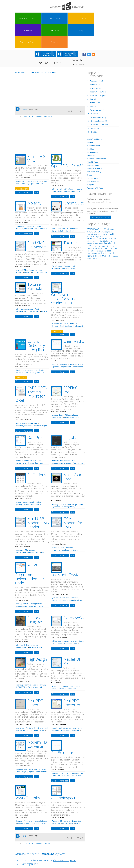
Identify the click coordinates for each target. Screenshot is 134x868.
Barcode (94, 76)
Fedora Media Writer (98, 69)
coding (19, 580)
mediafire (105, 211)
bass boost (99, 220)
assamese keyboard (101, 230)
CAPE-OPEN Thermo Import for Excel (31, 371)
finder (112, 206)
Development (93, 129)
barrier (26, 481)
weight (41, 583)
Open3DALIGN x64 (67, 142)
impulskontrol (22, 624)
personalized (66, 481)
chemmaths (63, 341)
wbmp (19, 158)
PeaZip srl (56, 750)
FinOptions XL (37, 454)
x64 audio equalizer (99, 227)
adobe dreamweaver (95, 225)
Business (91, 119)
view (54, 800)
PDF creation (75, 663)
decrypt (45, 746)
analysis (74, 618)
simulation (63, 577)
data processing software (30, 441)
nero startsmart (105, 215)
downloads (38, 93)
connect (19, 249)
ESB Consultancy (71, 392)
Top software (47, 18)
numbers (65, 527)
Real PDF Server (35, 679)
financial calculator (72, 394)
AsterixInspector (65, 775)
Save (36, 169)
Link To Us (51, 849)
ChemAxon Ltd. (63, 205)
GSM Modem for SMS (73, 500)
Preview (19, 798)
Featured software (22, 18)
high (24, 748)
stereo (55, 577)
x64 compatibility (68, 484)
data (62, 524)
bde (115, 215)
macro (26, 580)
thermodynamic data (24, 402)
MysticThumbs (28, 775)
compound (31, 840)
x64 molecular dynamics (66, 169)
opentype (75, 707)
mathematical (78, 343)
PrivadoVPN (96, 105)
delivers (27, 249)
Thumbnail (29, 798)
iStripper (94, 83)
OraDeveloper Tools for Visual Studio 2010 (64, 276)
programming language (62, 440)
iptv (95, 215)
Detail (19, 169)
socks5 (90, 211)
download (74, 205)
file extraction (77, 752)
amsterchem (32, 400)
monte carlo (65, 575)
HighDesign (37, 636)
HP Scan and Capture (99, 72)
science (33, 437)
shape (75, 481)
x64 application (36, 580)
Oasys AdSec (74, 595)
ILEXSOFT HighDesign (25, 664)
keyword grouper (107, 208)
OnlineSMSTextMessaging (27, 247)
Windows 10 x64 (97, 58)
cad (70, 341)
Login (46, 39)
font (79, 484)
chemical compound (24, 837)
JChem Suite (74, 180)
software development (61, 437)
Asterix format (68, 800)
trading (38, 479)
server (55, 666)
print (81, 481)
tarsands (34, 622)
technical (28, 662)
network (20, 527)
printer (35, 707)
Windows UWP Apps (95, 164)
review (19, 479)
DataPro (35, 414)
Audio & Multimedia (95, 116)
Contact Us (82, 849)
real (60, 705)
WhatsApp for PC (97, 87)
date (50, 93)
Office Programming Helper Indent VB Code (30, 550)
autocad (39, 664)
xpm (37, 160)
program (33, 583)
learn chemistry (41, 205)
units (54, 341)
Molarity (34, 180)
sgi (28, 160)
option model (28, 479)
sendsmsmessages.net (25, 529)
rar (82, 750)
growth (55, 575)
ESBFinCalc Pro (73, 367)
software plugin (40, 402)
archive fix (108, 225)
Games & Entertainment (97, 135)
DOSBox (95, 109)
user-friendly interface (35, 349)
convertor (67, 705)
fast (19, 748)
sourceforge (57, 168)
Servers (90, 151)
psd (33, 160)
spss (109, 227)
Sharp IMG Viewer (36, 135)
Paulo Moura (78, 440)
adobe (65, 663)
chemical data (33, 440)
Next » (24, 86)
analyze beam (72, 620)
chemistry (40, 203)
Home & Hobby (93, 142)
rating (45, 93)
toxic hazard (57, 243)
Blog (86, 18)
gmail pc (106, 232)
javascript (106, 213)
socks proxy (94, 208)
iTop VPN (95, 90)
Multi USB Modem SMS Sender (38, 500)
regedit (98, 213)
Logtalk (70, 414)
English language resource (27, 347)
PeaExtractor (62, 729)
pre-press (20, 705)
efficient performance (61, 618)
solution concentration (25, 203)
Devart (55, 303)
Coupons (73, 18)
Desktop (91, 126)
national (56, 524)
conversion (57, 663)
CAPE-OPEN (21, 400)
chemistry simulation (24, 205)
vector (36, 662)
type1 (55, 705)
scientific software (76, 577)
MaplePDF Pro (72, 638)
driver (42, 707)
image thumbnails (38, 800)
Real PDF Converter (72, 679)
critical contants (23, 437)
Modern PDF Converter (38, 721)
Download (28, 169)
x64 (54, 205)
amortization (57, 394)
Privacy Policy (67, 849)
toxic (74, 243)
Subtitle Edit (95, 80)
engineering (66, 343)
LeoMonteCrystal (66, 551)
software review (27, 286)
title (32, 93)
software (65, 245)
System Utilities (93, 155)
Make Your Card (72, 454)
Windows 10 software (68, 666)
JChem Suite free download (63, 208)
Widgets (91, 161)
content (67, 798)
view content (76, 798)
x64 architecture (64, 752)
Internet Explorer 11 (99, 98)
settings (56, 481)
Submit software (99, 18)
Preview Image (23, 800)
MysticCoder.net (41, 798)
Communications (94, 122)
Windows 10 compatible (32, 158)
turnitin (110, 223)
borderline (25, 622)
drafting (20, 662)
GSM (76, 524)
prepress (31, 748)
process (56, 343)
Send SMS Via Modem (37, 222)
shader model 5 (93, 218)
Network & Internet (95, 145)
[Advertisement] (31, 68)
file (54, 752)
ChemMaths (74, 318)
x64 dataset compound (73, 166)
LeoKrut (74, 575)
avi (42, 160)
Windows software (32, 288)
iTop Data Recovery (99, 94)
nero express (94, 232)
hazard (73, 245)
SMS (38, 529)
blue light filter (104, 218)
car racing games (99, 223)
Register (62, 39)
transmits (56, 527)
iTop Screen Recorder (100, 101)
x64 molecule (57, 166)
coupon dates (58, 392)
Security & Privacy (94, 148)
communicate (42, 249)
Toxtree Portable (35, 263)
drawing (43, 662)
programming (22, 583)
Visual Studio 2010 (71, 300)
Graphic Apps (93, 139)
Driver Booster (96, 65)
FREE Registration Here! (101, 194)
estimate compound (43, 837)
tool (41, 247)
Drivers (112, 18)
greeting (57, 484)
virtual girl (97, 211)
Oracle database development (71, 303)
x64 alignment (69, 168)
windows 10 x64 (98, 205)
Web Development (95, 158)
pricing (19, 481)
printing (56, 707)
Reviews (60, 18)
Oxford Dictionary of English (36, 322)
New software (34, 18)
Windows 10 (57, 300)
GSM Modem (30, 527)
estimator (56, 245)
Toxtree (70, 219)
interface (69, 524)
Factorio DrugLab (35, 597)
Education (91, 132)
